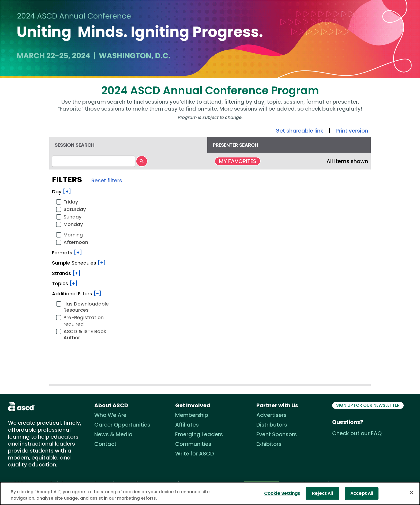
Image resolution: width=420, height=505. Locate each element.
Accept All (362, 493)
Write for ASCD (195, 454)
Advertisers (271, 415)
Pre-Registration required (84, 321)
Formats (67, 253)
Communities (193, 444)
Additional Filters (77, 294)
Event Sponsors (277, 434)
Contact (105, 444)
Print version (352, 131)
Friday (71, 202)
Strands (66, 273)
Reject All (322, 493)
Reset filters (107, 180)
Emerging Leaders (199, 434)
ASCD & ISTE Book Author (85, 334)
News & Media (113, 434)
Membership (192, 415)
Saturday (75, 209)
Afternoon (76, 242)
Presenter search (235, 145)
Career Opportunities (122, 425)
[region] (210, 493)
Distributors (272, 425)
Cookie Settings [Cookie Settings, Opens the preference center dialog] (282, 493)
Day (61, 192)
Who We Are (110, 415)
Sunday (72, 217)
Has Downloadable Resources (86, 307)
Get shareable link (299, 131)
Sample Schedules (79, 263)
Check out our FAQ (357, 433)
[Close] (411, 492)
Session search (74, 145)
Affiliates (187, 425)
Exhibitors (269, 444)
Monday (73, 224)
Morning (73, 235)
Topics (65, 283)
